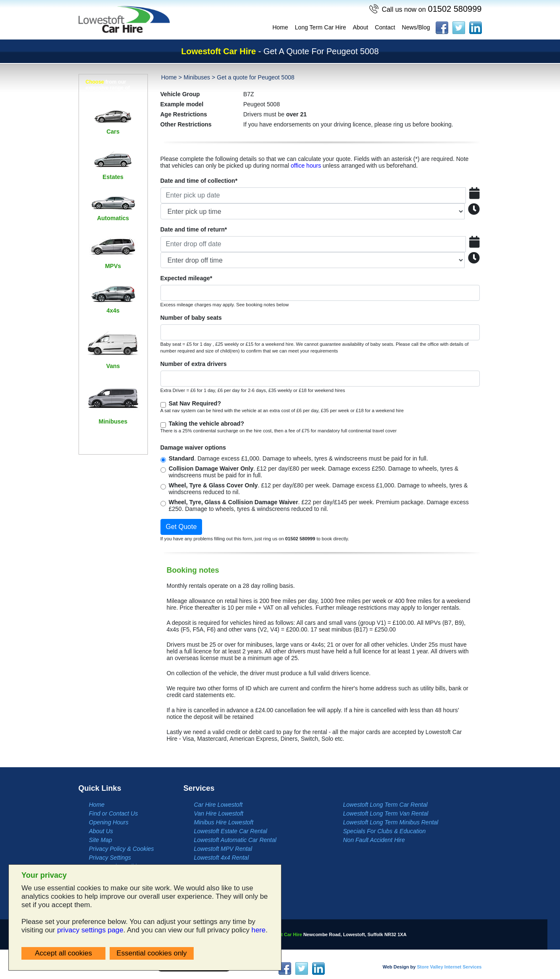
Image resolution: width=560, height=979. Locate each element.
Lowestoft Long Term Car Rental (385, 805)
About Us (101, 831)
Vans (113, 366)
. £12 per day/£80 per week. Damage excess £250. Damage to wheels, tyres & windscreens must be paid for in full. (314, 472)
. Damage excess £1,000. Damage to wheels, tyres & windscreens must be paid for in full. (298, 458)
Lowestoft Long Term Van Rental (386, 813)
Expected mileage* (187, 278)
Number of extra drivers (194, 364)
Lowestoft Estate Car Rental (231, 831)
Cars (113, 132)
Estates (113, 177)
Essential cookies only (151, 953)
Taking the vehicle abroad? (206, 424)
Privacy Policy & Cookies (122, 849)
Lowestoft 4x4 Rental (222, 858)
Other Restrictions (186, 124)
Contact (385, 27)
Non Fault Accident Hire (374, 840)
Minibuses (113, 421)
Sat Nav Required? (195, 403)
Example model (182, 104)
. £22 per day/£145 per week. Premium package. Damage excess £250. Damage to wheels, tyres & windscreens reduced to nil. (319, 505)
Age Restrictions (184, 114)
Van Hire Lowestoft (219, 813)
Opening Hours (109, 822)
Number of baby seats (191, 318)
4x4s (113, 311)
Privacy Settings (110, 858)
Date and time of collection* (199, 181)
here (259, 930)
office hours (306, 166)
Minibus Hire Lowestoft (224, 822)
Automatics (113, 218)
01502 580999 (432, 9)
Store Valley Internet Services (449, 967)
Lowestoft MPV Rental (223, 849)
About (361, 27)
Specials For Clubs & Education (385, 831)
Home (280, 27)
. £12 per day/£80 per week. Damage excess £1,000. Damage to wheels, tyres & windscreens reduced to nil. (318, 489)
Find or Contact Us (114, 813)
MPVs (113, 266)
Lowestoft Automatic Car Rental (235, 840)
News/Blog (416, 27)
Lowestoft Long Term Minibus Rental (391, 822)
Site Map (101, 840)
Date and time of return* (194, 229)
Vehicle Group (180, 94)
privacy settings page (90, 930)
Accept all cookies (63, 953)
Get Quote (181, 527)
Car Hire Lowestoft (218, 805)
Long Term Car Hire (321, 27)
